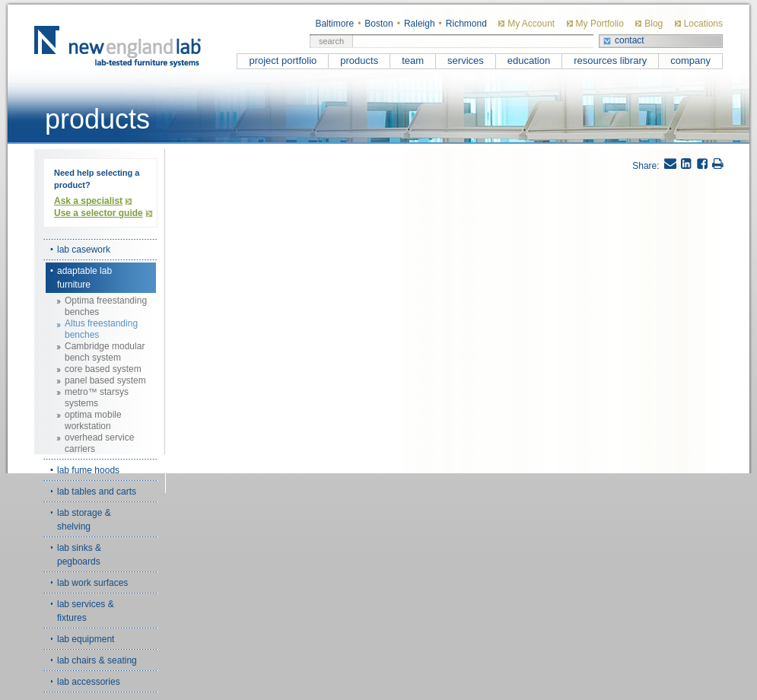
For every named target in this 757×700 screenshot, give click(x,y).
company (690, 60)
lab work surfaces (92, 583)
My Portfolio (600, 24)
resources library (610, 60)
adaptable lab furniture (84, 278)
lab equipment (86, 639)
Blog (654, 24)
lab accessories (89, 682)
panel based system (105, 380)
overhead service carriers (99, 443)
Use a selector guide (99, 213)
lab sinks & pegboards (79, 555)
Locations (703, 24)
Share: (646, 166)
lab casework (84, 250)
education (529, 60)
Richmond (466, 24)
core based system (103, 369)
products (359, 60)
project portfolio (283, 60)
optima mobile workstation (93, 420)
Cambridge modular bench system (105, 352)
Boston (378, 24)
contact (630, 40)
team (413, 60)
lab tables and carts (97, 492)
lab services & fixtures (86, 611)
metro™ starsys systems (97, 398)
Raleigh (420, 24)
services (466, 60)
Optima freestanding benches (106, 306)
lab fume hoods (88, 470)
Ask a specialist (88, 201)
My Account (531, 24)
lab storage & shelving (84, 520)
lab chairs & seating (97, 660)
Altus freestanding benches (101, 329)
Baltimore (334, 24)
